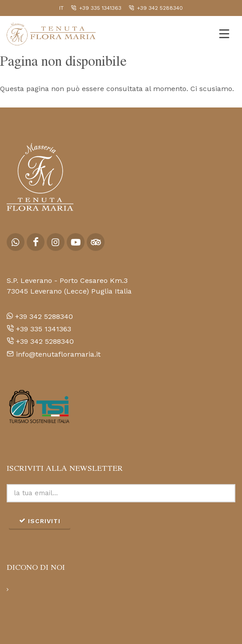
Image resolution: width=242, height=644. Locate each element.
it (61, 8)
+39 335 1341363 (96, 8)
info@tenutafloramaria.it (54, 354)
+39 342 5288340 (156, 8)
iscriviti (40, 521)
